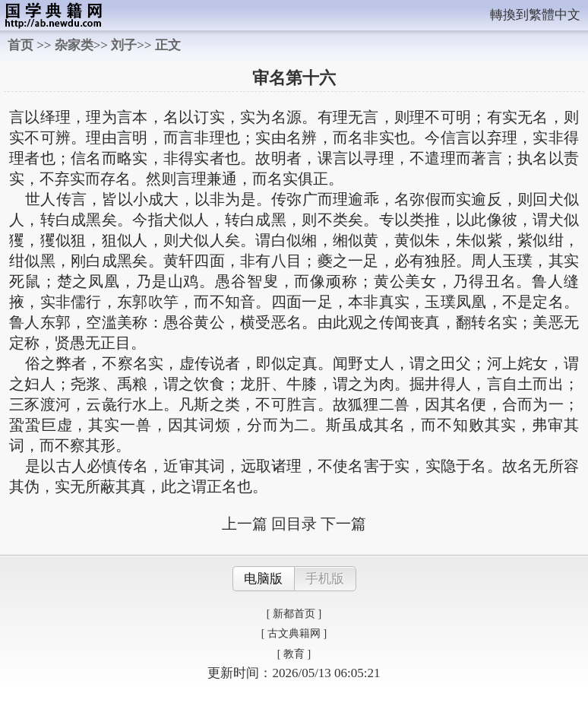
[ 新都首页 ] (294, 614)
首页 (21, 45)
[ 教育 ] (294, 654)
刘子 (124, 45)
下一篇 (343, 524)
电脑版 (263, 579)
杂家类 (74, 45)
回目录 (294, 524)
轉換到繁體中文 (535, 15)
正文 (168, 45)
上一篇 (245, 524)
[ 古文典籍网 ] (294, 633)
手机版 (325, 579)
